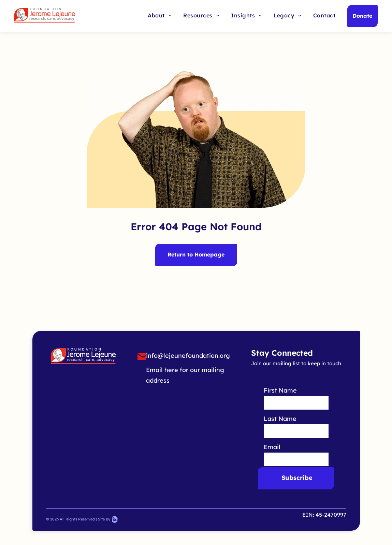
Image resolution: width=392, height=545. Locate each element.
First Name (280, 390)
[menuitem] (160, 15)
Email (272, 447)
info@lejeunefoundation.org (188, 356)
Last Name (280, 419)
